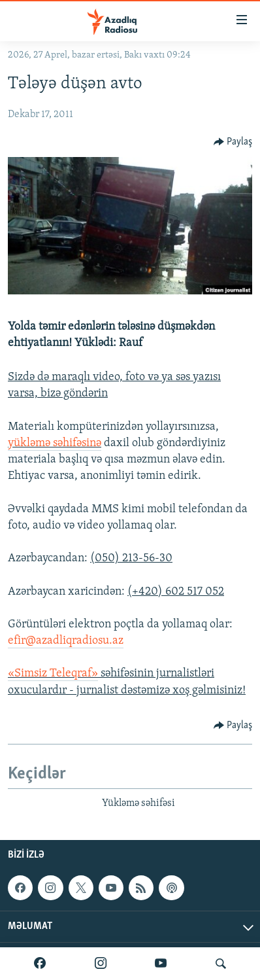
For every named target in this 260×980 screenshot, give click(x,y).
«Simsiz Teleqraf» (53, 674)
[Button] (233, 142)
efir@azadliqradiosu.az (66, 641)
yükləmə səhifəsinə (55, 443)
